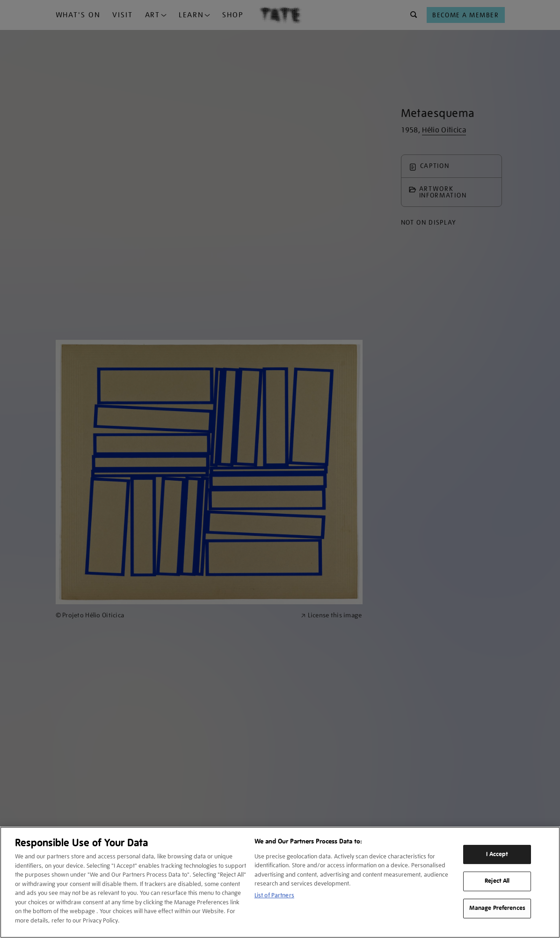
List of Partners (274, 895)
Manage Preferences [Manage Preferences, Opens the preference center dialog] (497, 908)
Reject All (497, 881)
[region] (280, 882)
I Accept (497, 854)
